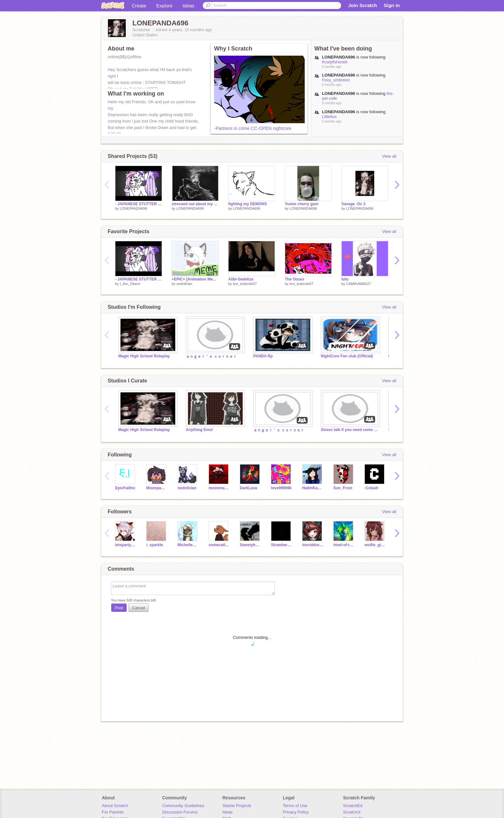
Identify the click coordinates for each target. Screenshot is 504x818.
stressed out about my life (195, 204)
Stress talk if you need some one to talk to (350, 430)
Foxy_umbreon (336, 80)
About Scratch (115, 806)
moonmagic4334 (219, 488)
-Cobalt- (372, 488)
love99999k (281, 488)
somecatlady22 (219, 545)
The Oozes (295, 279)
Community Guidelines (183, 806)
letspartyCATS (126, 545)
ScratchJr (352, 812)
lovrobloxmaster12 (313, 545)
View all (389, 156)
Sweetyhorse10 (251, 545)
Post (119, 608)
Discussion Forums (180, 812)
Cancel (139, 608)
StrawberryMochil (282, 545)
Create (139, 6)
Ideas (189, 6)
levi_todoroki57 (245, 284)
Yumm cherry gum (302, 204)
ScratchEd (353, 806)
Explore (164, 6)
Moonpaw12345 (157, 488)
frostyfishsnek (335, 62)
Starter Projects (237, 806)
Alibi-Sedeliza (241, 279)
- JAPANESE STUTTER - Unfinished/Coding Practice (139, 279)
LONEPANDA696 (134, 208)
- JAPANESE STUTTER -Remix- (139, 204)
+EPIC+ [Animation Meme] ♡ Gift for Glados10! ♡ (195, 279)
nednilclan (184, 284)
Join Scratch (363, 5)
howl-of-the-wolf (344, 545)
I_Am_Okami (130, 284)
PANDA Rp (263, 356)
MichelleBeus (188, 545)
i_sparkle (155, 545)
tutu (345, 279)
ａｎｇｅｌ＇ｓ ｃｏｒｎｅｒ (211, 356)
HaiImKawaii (313, 488)
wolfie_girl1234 (375, 545)
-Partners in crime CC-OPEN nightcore (253, 128)
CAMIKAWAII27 (359, 284)
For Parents (113, 812)
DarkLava (248, 488)
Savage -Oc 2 (353, 204)
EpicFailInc (125, 488)
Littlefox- (330, 117)
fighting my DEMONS (248, 204)
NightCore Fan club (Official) (347, 356)
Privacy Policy (296, 812)
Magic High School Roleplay (144, 356)
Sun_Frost (343, 488)
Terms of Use (295, 806)
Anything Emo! (199, 430)
